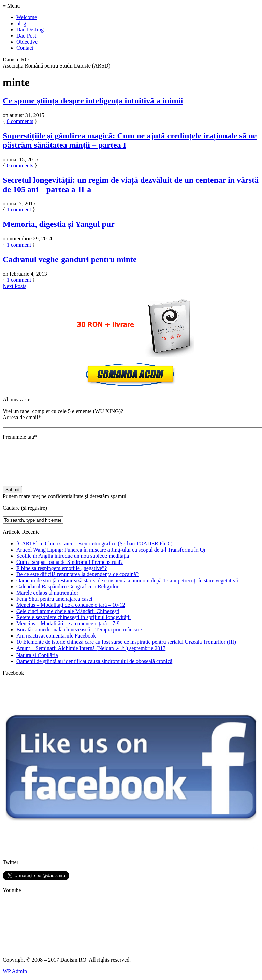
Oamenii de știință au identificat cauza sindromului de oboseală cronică (94, 661)
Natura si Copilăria (37, 655)
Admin (15, 971)
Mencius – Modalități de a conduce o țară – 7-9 (68, 623)
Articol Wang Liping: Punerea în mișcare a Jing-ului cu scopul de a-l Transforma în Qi (111, 550)
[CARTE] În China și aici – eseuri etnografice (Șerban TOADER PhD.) (94, 544)
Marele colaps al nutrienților (47, 593)
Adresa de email (22, 417)
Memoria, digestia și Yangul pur (59, 224)
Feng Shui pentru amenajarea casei (54, 599)
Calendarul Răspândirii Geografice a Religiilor (67, 587)
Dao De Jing (30, 30)
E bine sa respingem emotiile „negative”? (62, 568)
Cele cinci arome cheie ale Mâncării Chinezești (68, 611)
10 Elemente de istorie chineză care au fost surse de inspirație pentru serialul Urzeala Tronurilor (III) (126, 642)
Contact (25, 48)
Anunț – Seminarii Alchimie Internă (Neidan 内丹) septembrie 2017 (91, 648)
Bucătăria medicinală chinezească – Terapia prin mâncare (79, 630)
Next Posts (14, 286)
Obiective (27, 42)
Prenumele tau (20, 437)
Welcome (27, 17)
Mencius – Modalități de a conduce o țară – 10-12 (71, 605)
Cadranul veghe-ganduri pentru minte (70, 259)
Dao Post (26, 36)
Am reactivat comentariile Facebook (56, 636)
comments (20, 121)
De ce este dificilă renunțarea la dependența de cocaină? (77, 574)
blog (21, 23)
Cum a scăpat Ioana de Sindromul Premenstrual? (70, 562)
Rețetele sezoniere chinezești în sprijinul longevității (74, 617)
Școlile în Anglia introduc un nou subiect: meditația (73, 556)
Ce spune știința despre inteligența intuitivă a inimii (93, 101)
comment (19, 210)
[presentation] (55, 467)
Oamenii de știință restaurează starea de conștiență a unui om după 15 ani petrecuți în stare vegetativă (127, 580)
